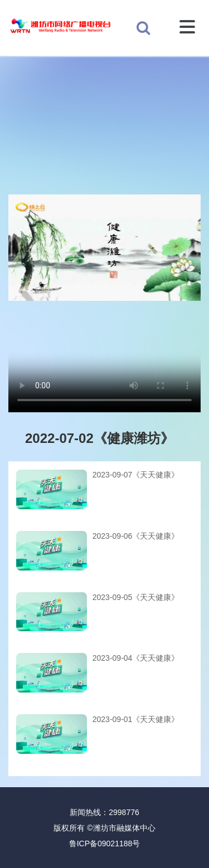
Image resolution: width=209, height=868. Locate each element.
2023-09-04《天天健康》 (136, 658)
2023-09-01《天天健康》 (136, 719)
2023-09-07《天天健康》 (136, 475)
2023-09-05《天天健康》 (136, 597)
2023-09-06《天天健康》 (136, 536)
